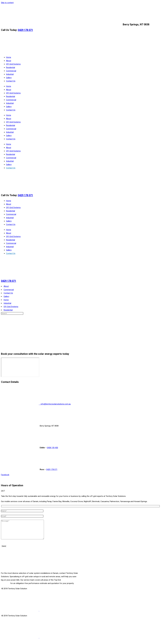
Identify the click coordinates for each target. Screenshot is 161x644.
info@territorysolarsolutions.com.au (62, 24)
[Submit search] (25, 314)
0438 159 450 (52, 448)
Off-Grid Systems (13, 64)
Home (9, 57)
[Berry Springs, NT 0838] (20, 367)
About (9, 61)
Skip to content (7, 3)
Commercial (11, 71)
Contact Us (11, 81)
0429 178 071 (25, 30)
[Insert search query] (12, 313)
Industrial (10, 74)
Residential (11, 67)
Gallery (9, 78)
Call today (5, 587)
